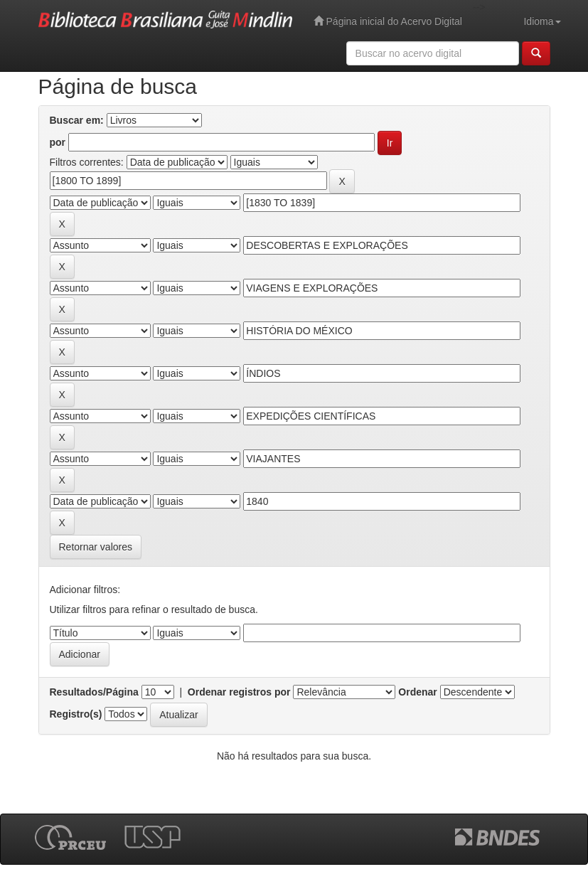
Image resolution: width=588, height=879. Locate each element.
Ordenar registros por (239, 692)
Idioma (542, 21)
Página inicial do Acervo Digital (388, 21)
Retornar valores (96, 547)
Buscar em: (77, 120)
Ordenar (417, 692)
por (58, 142)
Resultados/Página (94, 692)
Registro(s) (76, 714)
